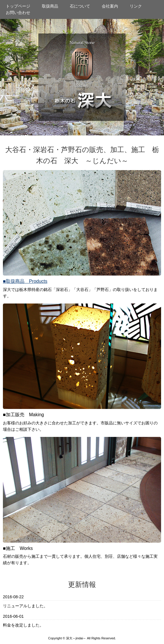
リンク (136, 6)
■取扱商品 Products (25, 281)
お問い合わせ (18, 13)
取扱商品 (50, 6)
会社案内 (110, 6)
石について (80, 6)
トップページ (18, 6)
